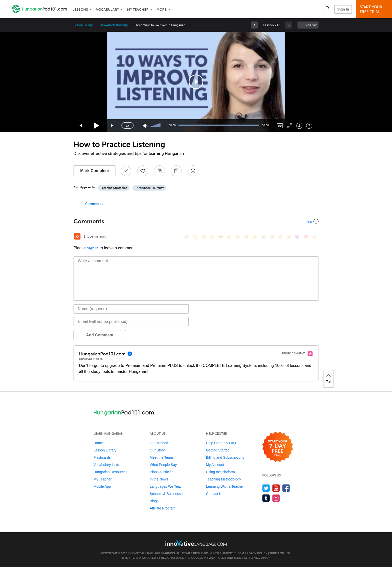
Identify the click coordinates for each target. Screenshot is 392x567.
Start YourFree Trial (375, 9)
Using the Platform (220, 472)
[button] (326, 9)
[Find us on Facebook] (286, 488)
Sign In (343, 9)
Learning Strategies (114, 188)
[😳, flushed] (195, 237)
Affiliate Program (163, 508)
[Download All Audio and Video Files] (193, 171)
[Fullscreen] (290, 126)
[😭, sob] (263, 237)
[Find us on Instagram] (276, 498)
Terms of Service (247, 558)
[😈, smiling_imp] (297, 237)
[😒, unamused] (212, 237)
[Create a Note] (159, 171)
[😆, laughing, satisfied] (238, 237)
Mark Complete (95, 171)
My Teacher (138, 10)
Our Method (159, 443)
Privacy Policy (256, 553)
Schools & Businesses (167, 494)
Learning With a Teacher (225, 486)
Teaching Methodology (223, 479)
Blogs (154, 501)
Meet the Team (161, 457)
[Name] (131, 309)
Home (98, 443)
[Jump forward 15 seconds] (112, 126)
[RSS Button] (77, 236)
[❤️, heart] (306, 237)
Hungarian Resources (110, 472)
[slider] (155, 126)
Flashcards (102, 457)
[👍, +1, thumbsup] (314, 237)
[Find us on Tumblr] (266, 498)
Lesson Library (83, 25)
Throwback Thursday (113, 25)
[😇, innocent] (272, 237)
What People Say (163, 465)
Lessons (80, 10)
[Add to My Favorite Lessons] (143, 171)
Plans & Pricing (162, 472)
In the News (159, 479)
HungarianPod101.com (227, 553)
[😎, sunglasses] (221, 237)
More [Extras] (161, 10)
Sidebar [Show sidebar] (311, 25)
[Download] (299, 126)
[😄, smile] (187, 237)
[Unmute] (145, 126)
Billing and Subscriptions (225, 457)
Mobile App (102, 486)
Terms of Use (280, 553)
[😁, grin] (204, 237)
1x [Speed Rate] (127, 126)
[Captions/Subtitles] (280, 126)
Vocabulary (107, 10)
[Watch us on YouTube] (276, 488)
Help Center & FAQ (221, 443)
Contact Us (215, 494)
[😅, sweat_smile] (246, 237)
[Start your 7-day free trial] (278, 447)
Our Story (157, 450)
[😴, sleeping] (280, 237)
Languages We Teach (167, 486)
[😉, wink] (255, 237)
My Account (215, 465)
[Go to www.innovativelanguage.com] (196, 543)
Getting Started (218, 450)
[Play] (97, 126)
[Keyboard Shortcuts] (309, 126)
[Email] (131, 322)
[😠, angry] (229, 237)
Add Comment (100, 335)
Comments (94, 204)
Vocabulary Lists (106, 465)
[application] (196, 82)
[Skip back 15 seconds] (81, 126)
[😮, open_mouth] (289, 237)
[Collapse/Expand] (196, 221)
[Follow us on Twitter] (266, 488)
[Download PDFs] (176, 171)
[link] (254, 25)
